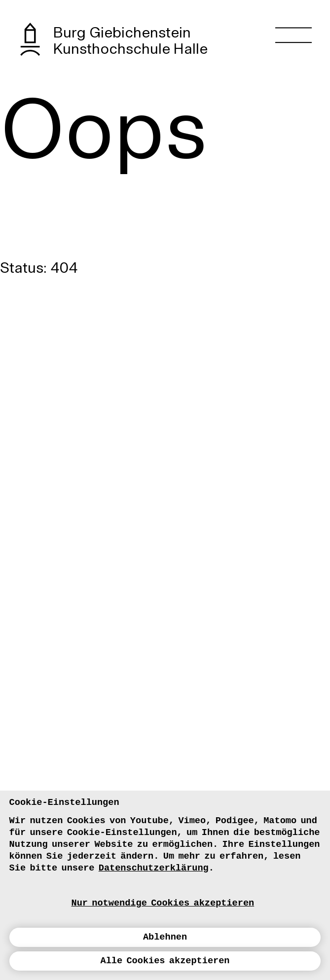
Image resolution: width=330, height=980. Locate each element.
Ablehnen (165, 937)
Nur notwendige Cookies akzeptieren (163, 903)
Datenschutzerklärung (154, 868)
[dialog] (165, 885)
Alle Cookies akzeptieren (165, 961)
